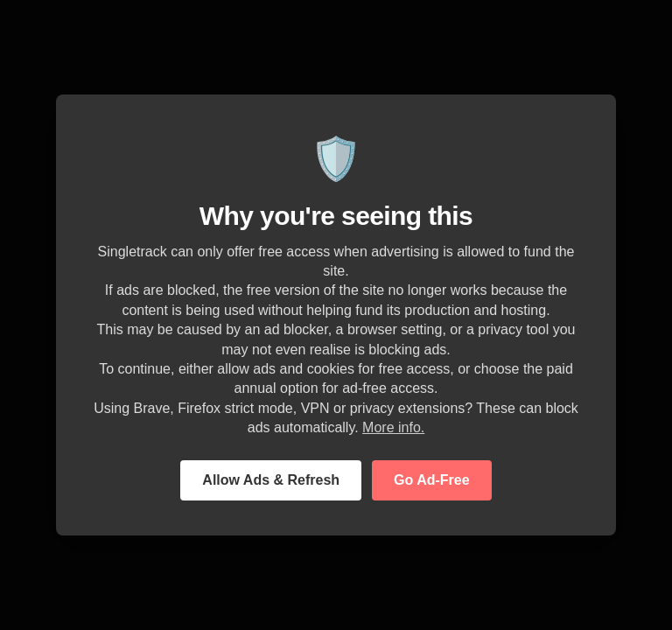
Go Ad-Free (432, 480)
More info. (393, 427)
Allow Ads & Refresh (271, 480)
